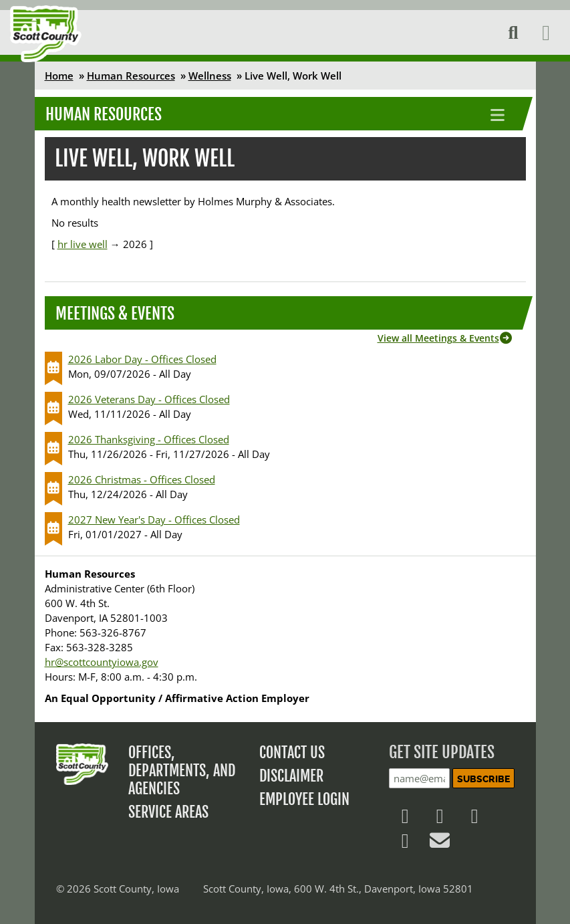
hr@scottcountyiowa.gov (102, 662)
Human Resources (131, 76)
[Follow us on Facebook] (405, 819)
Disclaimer (291, 776)
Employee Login (304, 799)
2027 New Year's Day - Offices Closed (154, 519)
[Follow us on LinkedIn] (474, 819)
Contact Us (292, 753)
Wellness (210, 76)
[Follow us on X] (440, 819)
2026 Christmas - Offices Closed (142, 479)
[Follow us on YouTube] (405, 844)
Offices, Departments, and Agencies (182, 771)
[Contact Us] (440, 844)
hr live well (83, 244)
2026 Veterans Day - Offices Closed (149, 399)
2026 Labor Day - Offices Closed (142, 359)
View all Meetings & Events (438, 338)
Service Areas (168, 812)
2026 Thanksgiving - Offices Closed (149, 439)
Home (59, 76)
